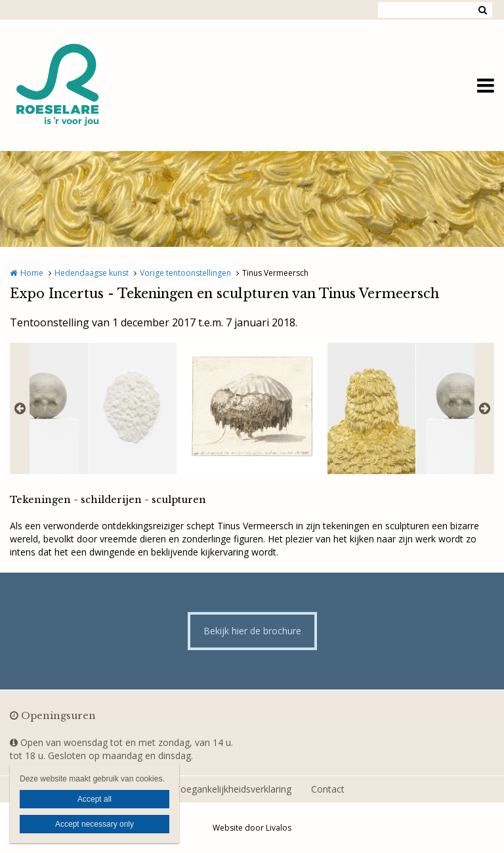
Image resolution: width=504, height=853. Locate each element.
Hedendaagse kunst (92, 273)
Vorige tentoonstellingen (185, 273)
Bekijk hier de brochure (252, 631)
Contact (328, 789)
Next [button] (484, 408)
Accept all (94, 799)
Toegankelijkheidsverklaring (233, 789)
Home (32, 273)
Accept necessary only (94, 824)
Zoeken (482, 10)
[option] (252, 408)
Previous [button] (20, 408)
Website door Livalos (252, 828)
